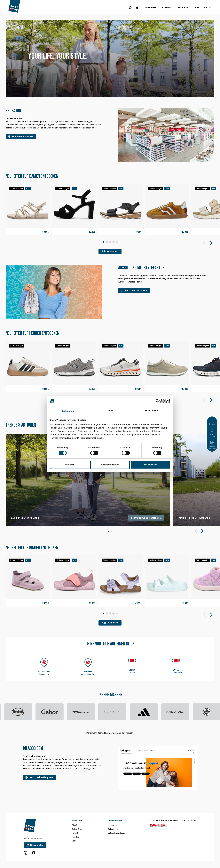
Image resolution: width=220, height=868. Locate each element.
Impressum (112, 825)
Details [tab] (110, 410)
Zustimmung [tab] (68, 411)
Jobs (196, 8)
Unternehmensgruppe (116, 833)
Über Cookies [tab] (152, 410)
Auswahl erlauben (110, 465)
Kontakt (208, 8)
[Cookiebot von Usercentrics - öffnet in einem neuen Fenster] (158, 401)
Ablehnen (70, 465)
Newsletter (150, 8)
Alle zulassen (150, 465)
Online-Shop (167, 8)
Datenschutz (113, 829)
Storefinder (184, 8)
